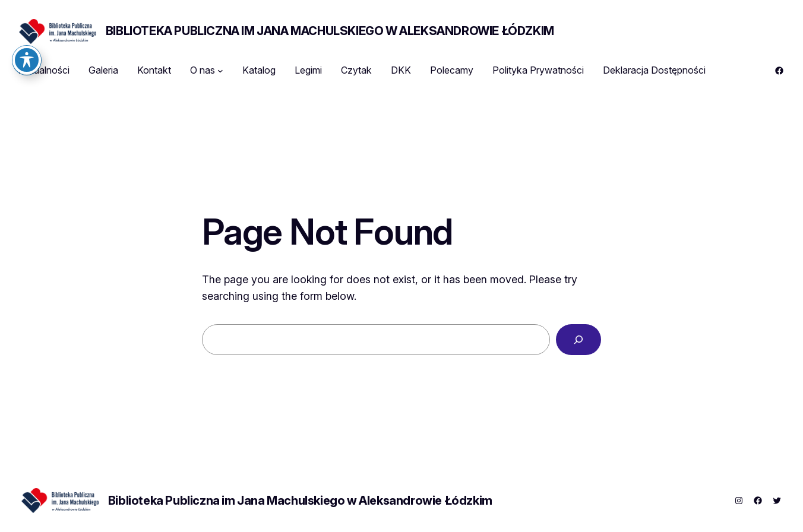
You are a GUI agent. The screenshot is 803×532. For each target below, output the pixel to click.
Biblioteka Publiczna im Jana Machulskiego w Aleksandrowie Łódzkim (330, 31)
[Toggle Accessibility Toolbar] (27, 36)
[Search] (578, 340)
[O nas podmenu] (220, 71)
